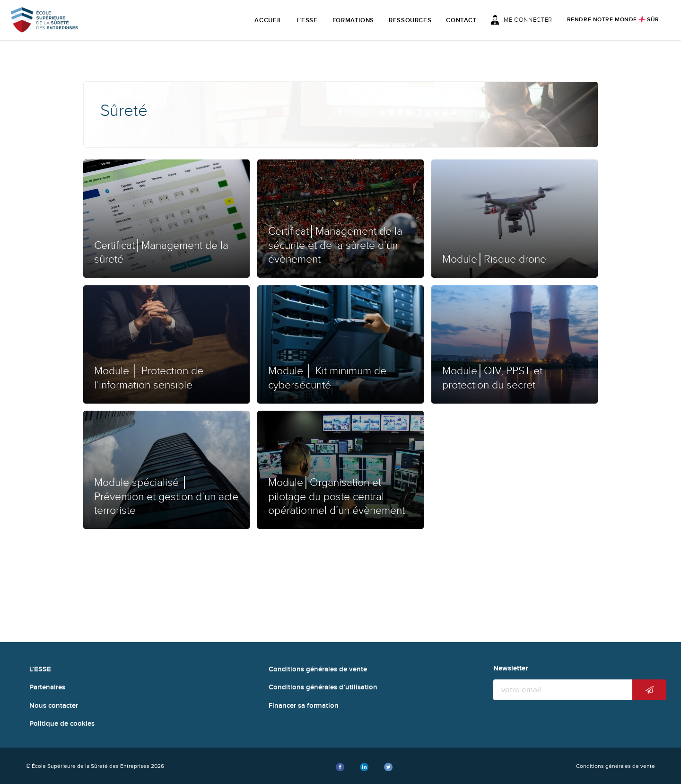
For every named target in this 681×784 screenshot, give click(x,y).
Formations (354, 20)
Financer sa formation (304, 706)
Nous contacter (54, 706)
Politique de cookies (62, 724)
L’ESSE (307, 20)
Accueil (268, 20)
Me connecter (521, 20)
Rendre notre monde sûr (613, 19)
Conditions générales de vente (318, 669)
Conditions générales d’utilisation (323, 687)
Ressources (410, 20)
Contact (462, 20)
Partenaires (47, 687)
